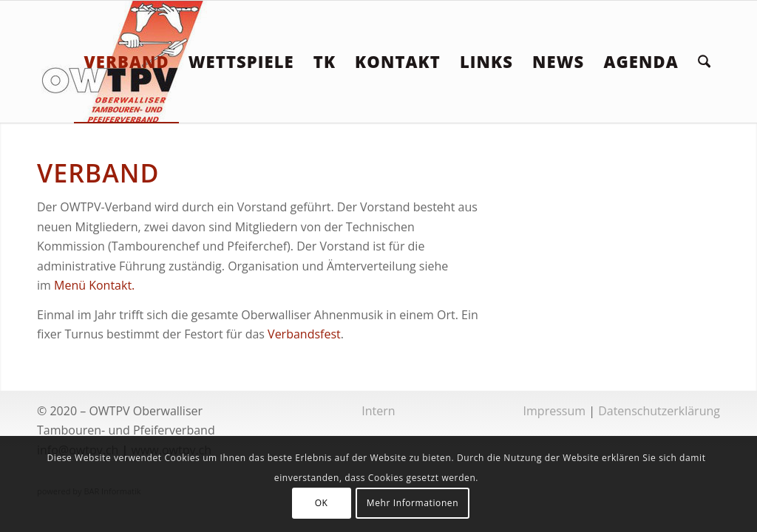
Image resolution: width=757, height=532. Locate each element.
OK (322, 503)
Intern (378, 411)
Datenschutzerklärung (659, 411)
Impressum (554, 411)
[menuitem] (126, 62)
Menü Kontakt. (94, 285)
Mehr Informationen (413, 503)
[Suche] (704, 62)
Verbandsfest (304, 334)
